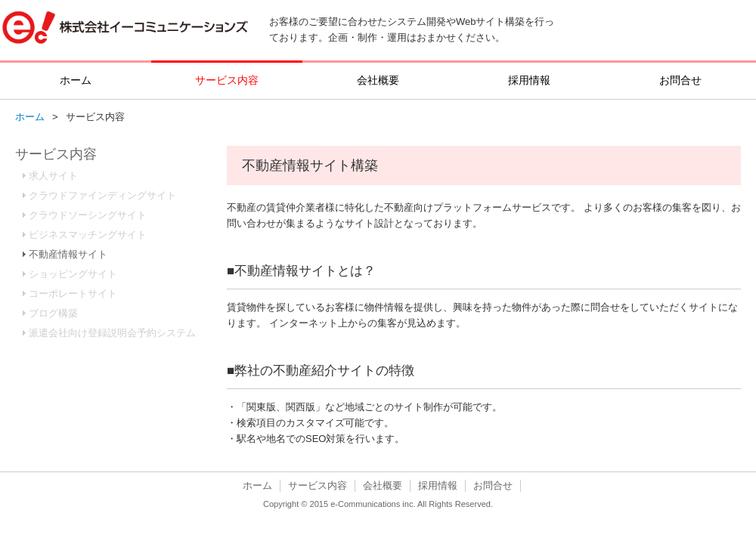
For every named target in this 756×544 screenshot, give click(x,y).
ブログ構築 (53, 313)
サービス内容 (227, 80)
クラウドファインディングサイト (102, 195)
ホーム (76, 80)
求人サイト (53, 176)
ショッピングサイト (73, 274)
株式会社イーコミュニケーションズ (125, 30)
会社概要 (378, 80)
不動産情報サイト (68, 254)
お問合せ (680, 80)
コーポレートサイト (73, 294)
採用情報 (529, 80)
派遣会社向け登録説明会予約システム (112, 333)
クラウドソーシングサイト (88, 215)
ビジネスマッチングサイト (88, 235)
